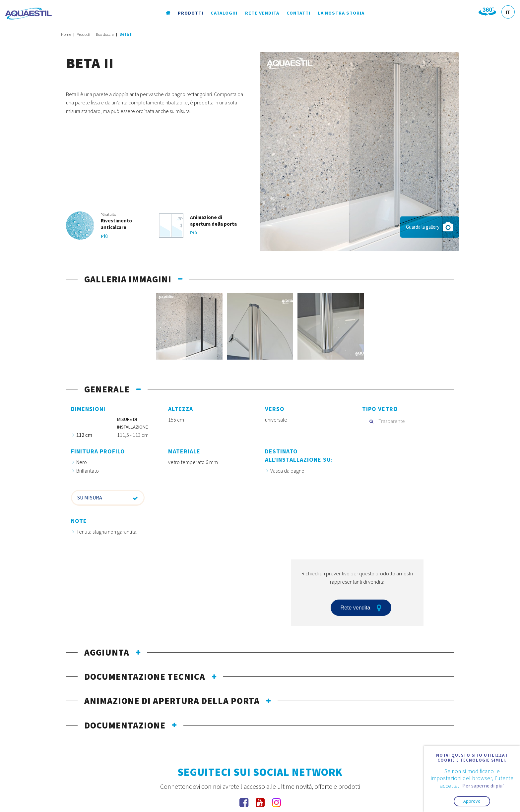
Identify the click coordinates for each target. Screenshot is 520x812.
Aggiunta (107, 652)
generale (107, 389)
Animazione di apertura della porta (172, 701)
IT (508, 12)
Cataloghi (224, 13)
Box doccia (105, 34)
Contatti (298, 13)
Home (66, 34)
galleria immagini (128, 279)
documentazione (125, 725)
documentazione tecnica (145, 676)
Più (104, 236)
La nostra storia (341, 13)
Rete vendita (262, 13)
